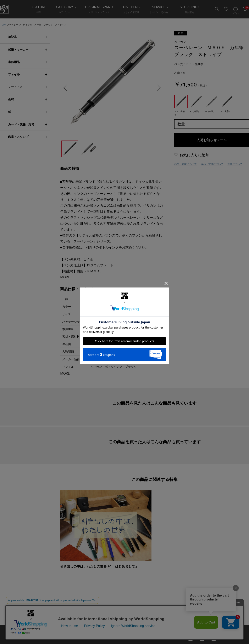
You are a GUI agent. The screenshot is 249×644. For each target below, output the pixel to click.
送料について (235, 164)
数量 (181, 124)
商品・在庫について (186, 164)
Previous (67, 88)
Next (157, 88)
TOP (2, 25)
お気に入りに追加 (194, 155)
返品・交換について (212, 164)
